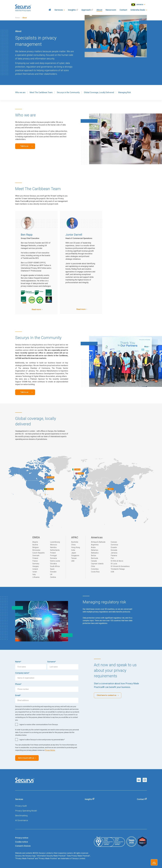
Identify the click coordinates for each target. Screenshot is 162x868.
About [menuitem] (99, 10)
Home (17, 18)
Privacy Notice (50, 750)
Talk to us (24, 146)
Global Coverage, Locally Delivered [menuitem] (99, 92)
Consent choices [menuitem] (23, 846)
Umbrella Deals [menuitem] (138, 10)
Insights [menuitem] (72, 10)
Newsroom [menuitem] (111, 10)
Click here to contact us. (107, 695)
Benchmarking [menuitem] (21, 816)
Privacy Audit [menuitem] (21, 806)
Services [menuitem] (59, 10)
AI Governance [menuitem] (22, 820)
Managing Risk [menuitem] (125, 92)
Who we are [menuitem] (20, 92)
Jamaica (137, 5)
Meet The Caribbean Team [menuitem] (41, 92)
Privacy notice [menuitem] (22, 838)
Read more (36, 309)
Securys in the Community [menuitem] (68, 92)
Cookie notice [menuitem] (22, 842)
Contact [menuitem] (123, 10)
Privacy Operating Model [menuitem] (26, 811)
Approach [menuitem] (86, 10)
